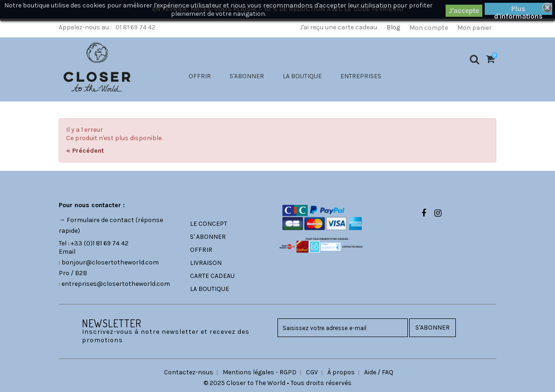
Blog (393, 27)
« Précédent (85, 151)
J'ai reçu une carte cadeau (338, 27)
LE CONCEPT (209, 224)
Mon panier (474, 28)
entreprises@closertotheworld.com (116, 284)
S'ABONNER (247, 76)
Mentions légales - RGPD (260, 372)
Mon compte (429, 28)
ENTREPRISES (361, 76)
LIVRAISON (206, 263)
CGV (312, 372)
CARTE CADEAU (212, 276)
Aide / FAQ (379, 372)
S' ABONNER (208, 237)
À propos (341, 372)
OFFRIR (200, 76)
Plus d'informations (518, 10)
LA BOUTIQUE (302, 76)
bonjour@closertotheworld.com (110, 262)
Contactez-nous (189, 372)
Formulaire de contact (100, 220)
